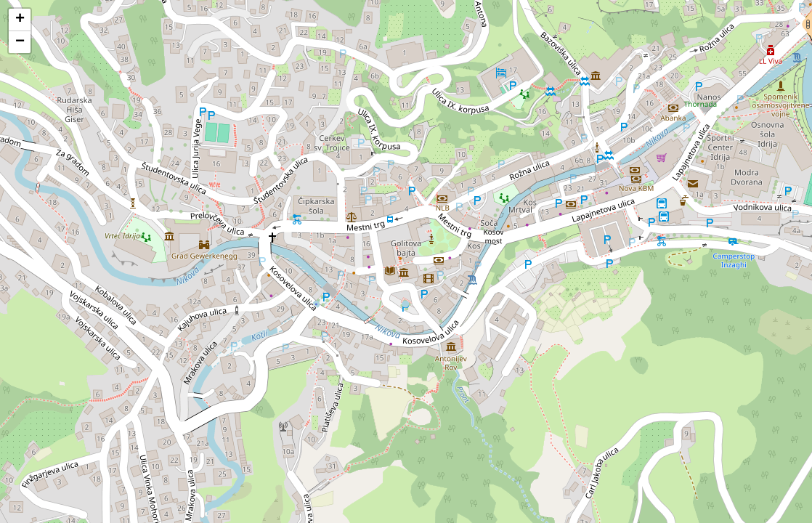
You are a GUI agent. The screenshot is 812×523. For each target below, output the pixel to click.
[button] (20, 20)
